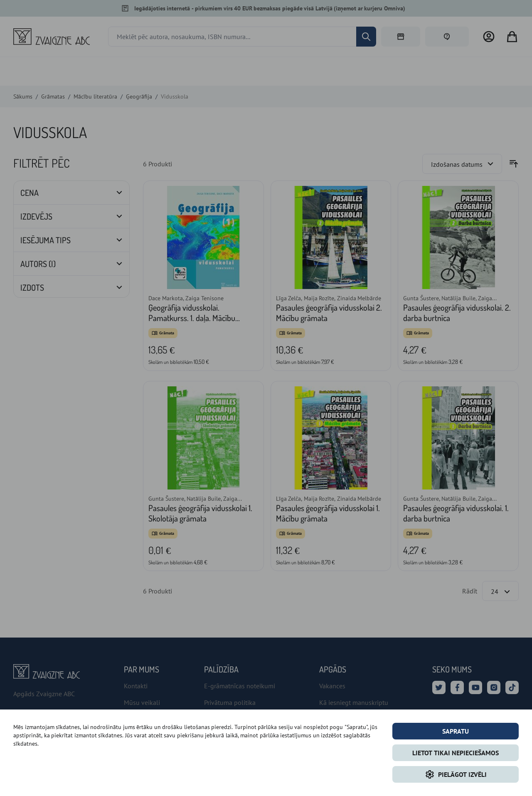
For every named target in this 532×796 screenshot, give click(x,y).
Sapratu (456, 731)
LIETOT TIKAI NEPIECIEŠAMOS (456, 753)
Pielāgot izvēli (456, 774)
